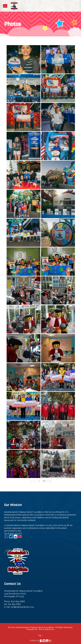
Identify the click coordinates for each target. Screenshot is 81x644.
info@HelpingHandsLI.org (22, 607)
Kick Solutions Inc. (47, 629)
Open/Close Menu (5, 6)
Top (40, 635)
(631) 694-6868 (18, 601)
